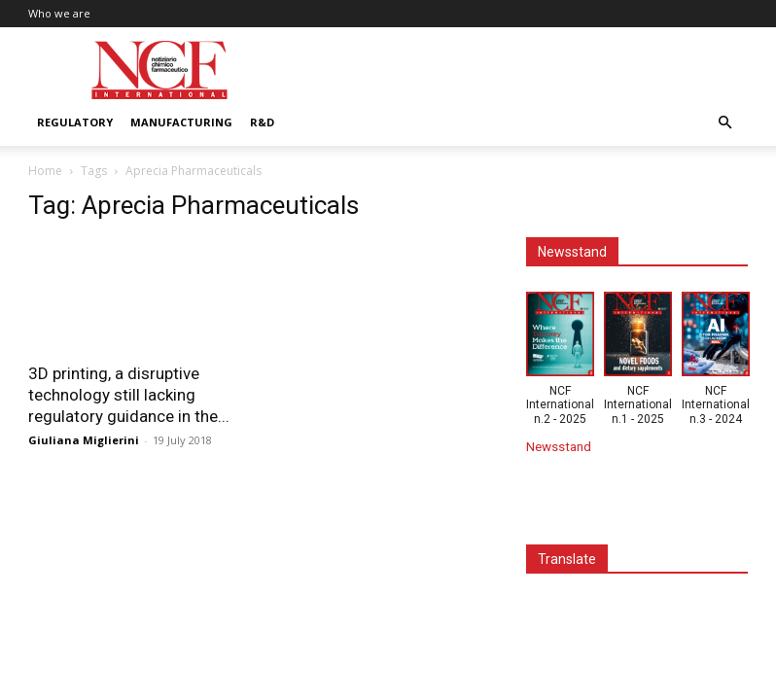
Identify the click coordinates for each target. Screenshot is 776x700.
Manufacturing (181, 122)
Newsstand (559, 446)
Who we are (59, 13)
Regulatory (75, 122)
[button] (724, 123)
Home (45, 171)
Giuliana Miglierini (84, 440)
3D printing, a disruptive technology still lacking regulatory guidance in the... (129, 395)
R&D (262, 122)
